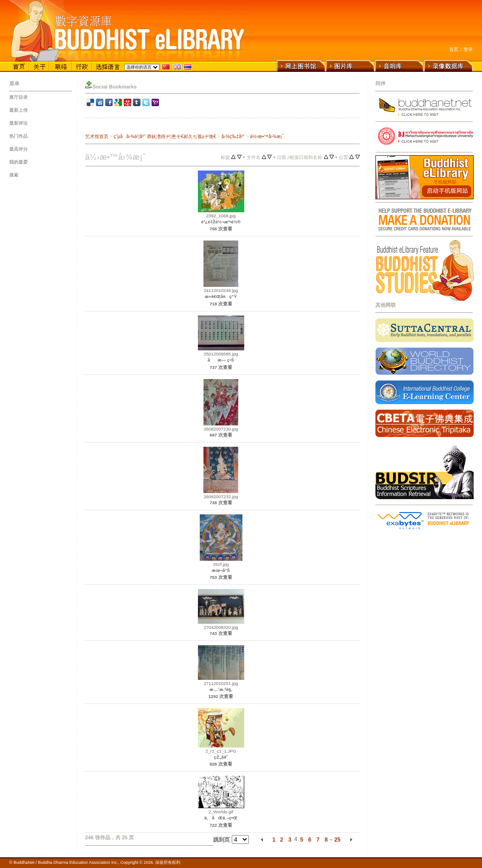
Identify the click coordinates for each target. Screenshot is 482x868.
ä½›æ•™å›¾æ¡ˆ (267, 136)
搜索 (14, 175)
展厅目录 (19, 97)
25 (337, 840)
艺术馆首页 (97, 136)
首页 (454, 49)
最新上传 (19, 110)
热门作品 (19, 136)
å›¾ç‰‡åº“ (233, 136)
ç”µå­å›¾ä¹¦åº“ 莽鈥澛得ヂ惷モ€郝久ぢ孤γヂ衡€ (165, 136)
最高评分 (19, 149)
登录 (468, 49)
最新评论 (19, 123)
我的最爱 (19, 162)
